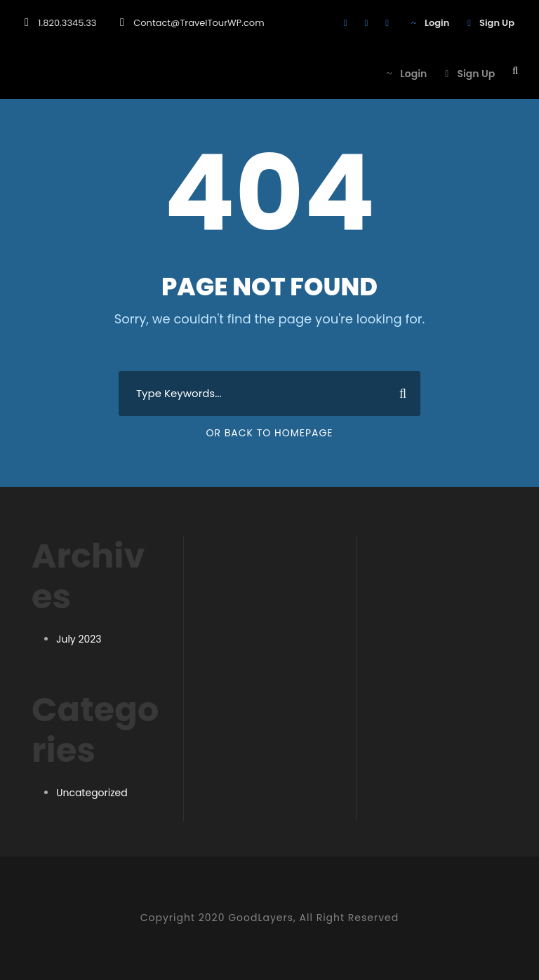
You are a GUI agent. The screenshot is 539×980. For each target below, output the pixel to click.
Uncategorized (92, 793)
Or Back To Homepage (269, 433)
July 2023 (79, 639)
